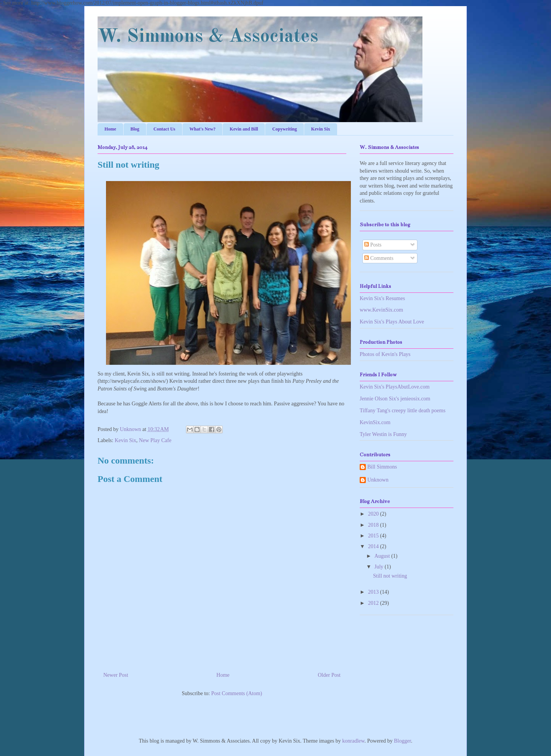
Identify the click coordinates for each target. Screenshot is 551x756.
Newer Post (116, 675)
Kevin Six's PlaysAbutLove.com (395, 387)
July (379, 567)
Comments (379, 258)
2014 (374, 546)
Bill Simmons (382, 467)
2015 (374, 536)
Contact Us (164, 129)
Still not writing (390, 576)
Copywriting (284, 129)
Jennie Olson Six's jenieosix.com (395, 399)
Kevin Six (321, 129)
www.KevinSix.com (381, 310)
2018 (374, 525)
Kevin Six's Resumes (382, 298)
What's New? (202, 129)
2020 (374, 514)
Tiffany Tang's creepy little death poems (403, 411)
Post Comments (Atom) (237, 693)
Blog (135, 129)
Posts (373, 245)
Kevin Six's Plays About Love (392, 322)
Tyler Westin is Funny (383, 434)
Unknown (131, 429)
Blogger (403, 741)
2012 (374, 603)
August (383, 556)
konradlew (353, 741)
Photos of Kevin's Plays (385, 354)
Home (110, 129)
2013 (374, 592)
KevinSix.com (375, 422)
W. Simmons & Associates (208, 37)
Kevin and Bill (244, 129)
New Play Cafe (155, 440)
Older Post (329, 675)
